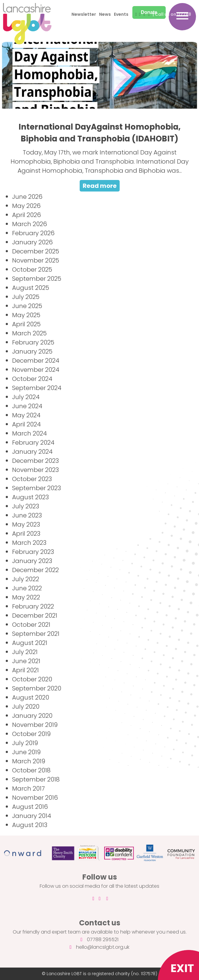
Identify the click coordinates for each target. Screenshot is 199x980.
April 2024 (27, 424)
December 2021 (35, 615)
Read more (100, 186)
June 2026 (27, 197)
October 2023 (32, 479)
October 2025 (32, 270)
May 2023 (26, 524)
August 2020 (31, 697)
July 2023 (26, 506)
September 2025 (37, 279)
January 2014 (32, 816)
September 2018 (36, 779)
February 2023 (33, 552)
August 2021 (30, 643)
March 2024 (30, 433)
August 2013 (30, 825)
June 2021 (26, 661)
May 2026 (26, 206)
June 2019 (26, 752)
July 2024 (26, 397)
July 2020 (26, 707)
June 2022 (27, 588)
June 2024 (27, 406)
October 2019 (31, 734)
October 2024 (32, 379)
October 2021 (31, 625)
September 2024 (37, 388)
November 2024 (36, 370)
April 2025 (26, 324)
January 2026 (32, 242)
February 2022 (33, 606)
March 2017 (28, 788)
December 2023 (35, 461)
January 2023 (32, 561)
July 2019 (25, 743)
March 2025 (29, 333)
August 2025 (31, 288)
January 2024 (32, 452)
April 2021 (25, 670)
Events (121, 14)
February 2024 (33, 443)
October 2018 (31, 770)
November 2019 (35, 725)
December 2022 (35, 570)
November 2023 (35, 470)
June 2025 (27, 306)
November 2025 (36, 260)
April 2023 (26, 534)
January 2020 (32, 716)
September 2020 (37, 688)
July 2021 (25, 652)
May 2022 (26, 597)
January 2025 (32, 351)
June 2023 (27, 515)
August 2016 (30, 807)
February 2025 (33, 342)
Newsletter (84, 14)
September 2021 (36, 634)
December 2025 (36, 251)
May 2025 (26, 315)
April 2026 (27, 215)
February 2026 (33, 233)
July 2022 (26, 579)
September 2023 (36, 488)
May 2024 (26, 415)
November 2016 (35, 798)
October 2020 (32, 679)
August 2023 (30, 497)
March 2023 (29, 543)
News (105, 14)
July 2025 (26, 297)
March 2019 (29, 761)
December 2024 (36, 361)
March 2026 (30, 224)
